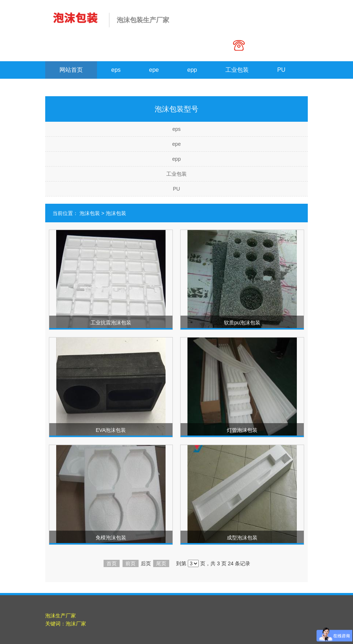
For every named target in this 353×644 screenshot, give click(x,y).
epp (192, 70)
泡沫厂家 (76, 624)
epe (154, 70)
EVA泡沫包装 (111, 430)
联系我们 (71, 87)
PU (281, 70)
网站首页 (71, 70)
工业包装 (237, 70)
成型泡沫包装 (242, 538)
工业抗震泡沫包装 (111, 323)
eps (116, 70)
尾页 (161, 563)
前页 (131, 563)
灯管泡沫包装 (242, 430)
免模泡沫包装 (111, 538)
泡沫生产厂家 (61, 616)
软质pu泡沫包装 (242, 323)
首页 (112, 563)
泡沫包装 (90, 213)
